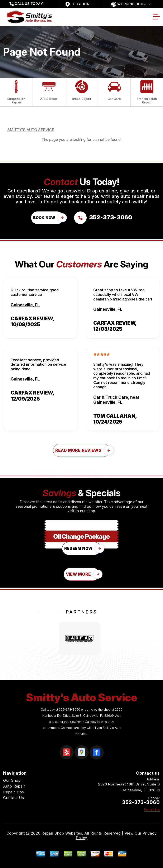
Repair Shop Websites (62, 833)
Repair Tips (14, 792)
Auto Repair (14, 786)
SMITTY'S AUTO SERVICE (31, 130)
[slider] (102, 354)
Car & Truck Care (111, 397)
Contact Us (14, 798)
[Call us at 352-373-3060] (103, 218)
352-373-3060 (69, 710)
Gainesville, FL (25, 305)
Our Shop (12, 780)
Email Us (152, 810)
